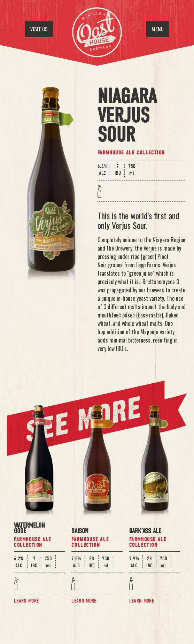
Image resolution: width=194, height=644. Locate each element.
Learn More (26, 601)
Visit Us (39, 29)
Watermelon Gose (29, 529)
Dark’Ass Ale (145, 532)
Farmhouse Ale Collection (131, 153)
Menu (158, 29)
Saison (80, 532)
